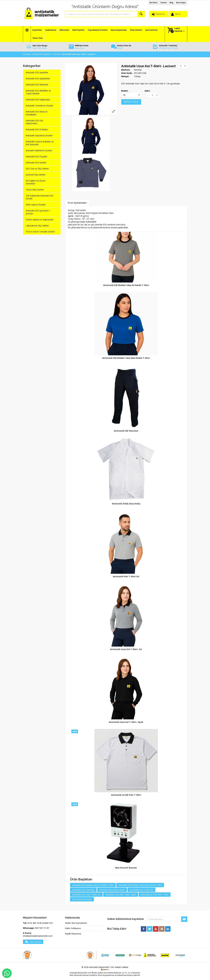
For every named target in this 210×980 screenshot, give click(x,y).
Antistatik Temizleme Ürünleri (39, 106)
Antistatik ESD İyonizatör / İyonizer (38, 212)
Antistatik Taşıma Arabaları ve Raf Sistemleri (40, 143)
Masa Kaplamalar (119, 30)
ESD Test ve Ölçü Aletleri (37, 169)
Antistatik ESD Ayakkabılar (38, 79)
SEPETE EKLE (131, 102)
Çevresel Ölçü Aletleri (36, 175)
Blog (171, 3)
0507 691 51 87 (42, 928)
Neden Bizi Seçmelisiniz (76, 923)
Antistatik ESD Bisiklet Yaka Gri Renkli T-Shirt (126, 285)
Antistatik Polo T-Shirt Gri (126, 576)
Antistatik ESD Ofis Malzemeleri (35, 122)
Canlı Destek (33, 942)
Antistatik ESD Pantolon (126, 431)
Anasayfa (27, 54)
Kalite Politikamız (73, 928)
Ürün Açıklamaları (77, 203)
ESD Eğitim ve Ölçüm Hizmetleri (36, 182)
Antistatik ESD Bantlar (36, 163)
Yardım (164, 3)
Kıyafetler (37, 30)
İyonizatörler (152, 30)
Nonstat (138, 70)
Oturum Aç (160, 14)
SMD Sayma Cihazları (36, 205)
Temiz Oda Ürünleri (35, 190)
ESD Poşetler (78, 30)
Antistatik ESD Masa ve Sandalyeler (37, 113)
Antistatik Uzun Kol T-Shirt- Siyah (126, 722)
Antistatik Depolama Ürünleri (39, 135)
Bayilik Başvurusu (73, 934)
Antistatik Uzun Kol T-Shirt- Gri (126, 649)
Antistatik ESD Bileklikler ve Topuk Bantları (38, 92)
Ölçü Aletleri (136, 30)
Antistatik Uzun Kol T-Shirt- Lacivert (148, 66)
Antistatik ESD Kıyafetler (42, 54)
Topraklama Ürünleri (98, 30)
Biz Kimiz (154, 3)
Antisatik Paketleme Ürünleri (39, 150)
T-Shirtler (57, 54)
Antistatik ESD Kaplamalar (38, 100)
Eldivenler (64, 30)
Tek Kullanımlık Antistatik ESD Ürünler (40, 197)
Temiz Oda (37, 38)
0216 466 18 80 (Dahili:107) (40, 923)
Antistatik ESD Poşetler (37, 156)
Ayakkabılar (51, 30)
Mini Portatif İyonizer (126, 868)
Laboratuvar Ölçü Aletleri (37, 226)
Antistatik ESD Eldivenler (37, 85)
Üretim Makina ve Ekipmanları (40, 220)
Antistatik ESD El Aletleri (37, 129)
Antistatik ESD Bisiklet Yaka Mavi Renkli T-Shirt (126, 358)
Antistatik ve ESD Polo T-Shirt (126, 795)
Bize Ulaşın (181, 3)
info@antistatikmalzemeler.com (38, 936)
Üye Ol (178, 14)
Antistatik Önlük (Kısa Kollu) (126, 504)
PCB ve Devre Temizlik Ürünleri (40, 232)
